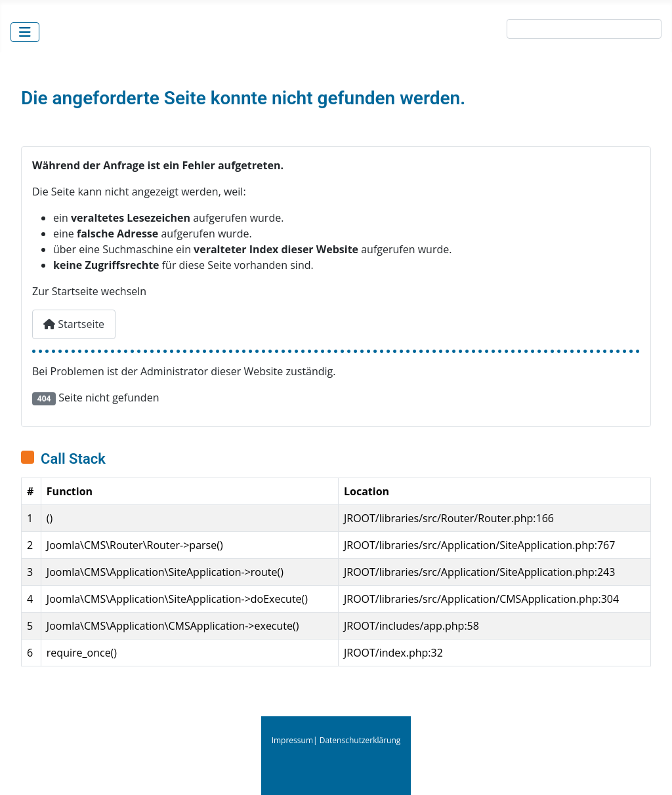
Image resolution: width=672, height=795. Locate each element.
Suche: (486, 31)
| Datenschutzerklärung (357, 740)
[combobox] (584, 29)
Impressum (292, 740)
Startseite (74, 324)
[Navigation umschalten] (25, 32)
